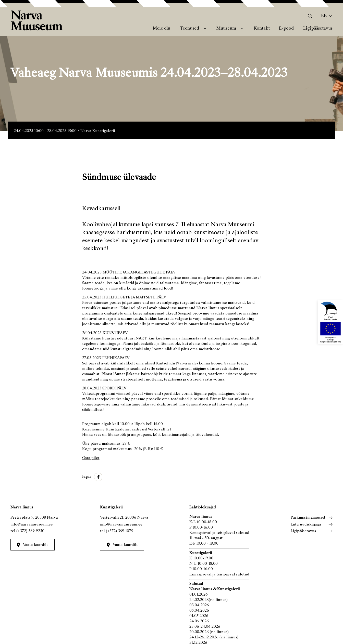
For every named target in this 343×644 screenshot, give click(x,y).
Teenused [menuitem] (189, 29)
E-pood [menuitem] (286, 29)
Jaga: (86, 477)
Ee (324, 16)
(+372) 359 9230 (30, 531)
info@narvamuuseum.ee (32, 524)
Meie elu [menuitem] (162, 29)
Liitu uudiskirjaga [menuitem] (306, 524)
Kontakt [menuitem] (262, 29)
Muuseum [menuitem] (226, 29)
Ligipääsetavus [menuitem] (318, 29)
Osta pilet (91, 458)
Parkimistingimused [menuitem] (308, 518)
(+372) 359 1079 (120, 531)
